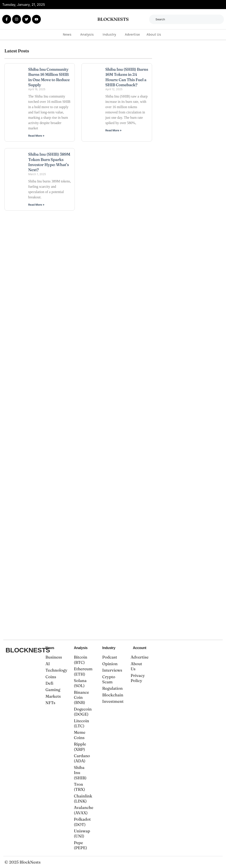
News (67, 34)
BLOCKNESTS (113, 19)
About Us (154, 34)
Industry (109, 34)
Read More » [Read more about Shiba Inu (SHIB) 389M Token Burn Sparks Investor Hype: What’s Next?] (36, 204)
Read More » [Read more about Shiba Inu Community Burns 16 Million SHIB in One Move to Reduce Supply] (36, 135)
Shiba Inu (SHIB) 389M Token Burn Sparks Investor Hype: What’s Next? (49, 162)
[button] (68, 34)
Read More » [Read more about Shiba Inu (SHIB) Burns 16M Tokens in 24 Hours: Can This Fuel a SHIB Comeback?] (113, 130)
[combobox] (186, 19)
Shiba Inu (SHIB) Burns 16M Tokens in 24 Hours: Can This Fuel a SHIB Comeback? (127, 77)
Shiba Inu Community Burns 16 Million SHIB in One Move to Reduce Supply (49, 77)
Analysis (87, 34)
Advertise (132, 34)
